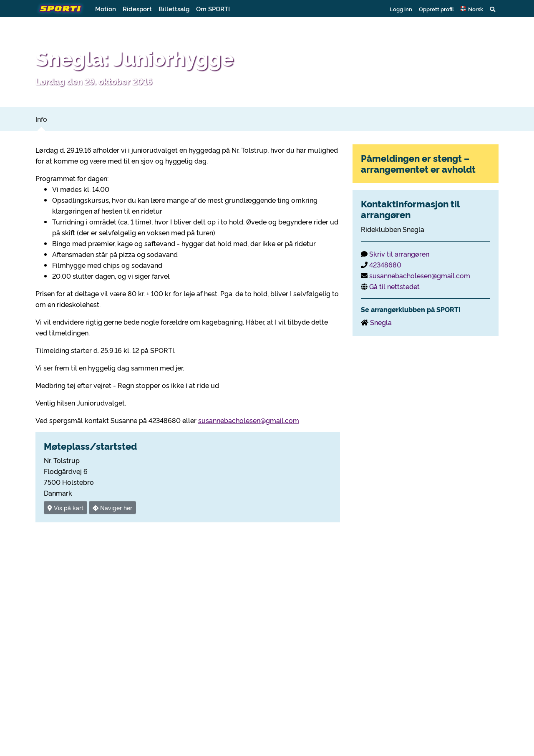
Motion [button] (106, 9)
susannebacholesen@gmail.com (249, 420)
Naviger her (112, 508)
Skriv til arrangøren (399, 254)
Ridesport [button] (137, 9)
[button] (472, 9)
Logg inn (401, 9)
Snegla (381, 322)
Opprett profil (436, 9)
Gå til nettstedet (394, 286)
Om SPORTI (213, 9)
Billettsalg (174, 9)
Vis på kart (65, 508)
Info (41, 119)
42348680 (385, 265)
